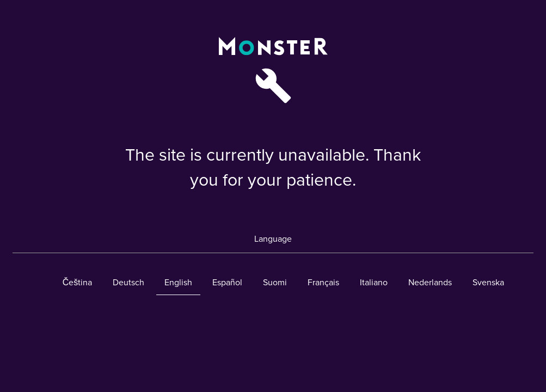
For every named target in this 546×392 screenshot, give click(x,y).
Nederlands (430, 283)
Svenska (488, 283)
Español (227, 283)
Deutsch (128, 283)
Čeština (78, 283)
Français (323, 283)
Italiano (374, 283)
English (178, 283)
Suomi (275, 283)
